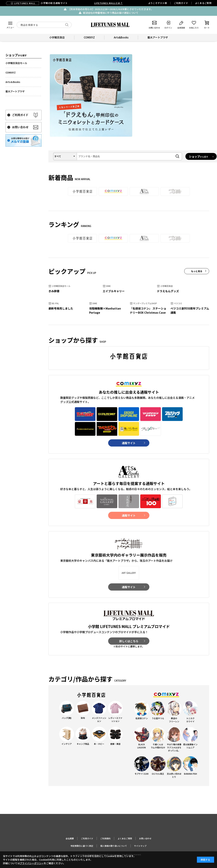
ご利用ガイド (181, 3)
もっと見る (197, 271)
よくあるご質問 (203, 3)
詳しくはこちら (129, 641)
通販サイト (129, 443)
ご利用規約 (105, 838)
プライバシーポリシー (32, 863)
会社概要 (70, 838)
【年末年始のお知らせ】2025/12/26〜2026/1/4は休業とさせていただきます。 (111, 9)
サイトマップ (140, 846)
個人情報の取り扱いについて (114, 846)
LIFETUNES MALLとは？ (108, 3)
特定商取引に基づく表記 (82, 846)
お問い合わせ (145, 838)
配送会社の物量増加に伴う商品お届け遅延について (111, 13)
